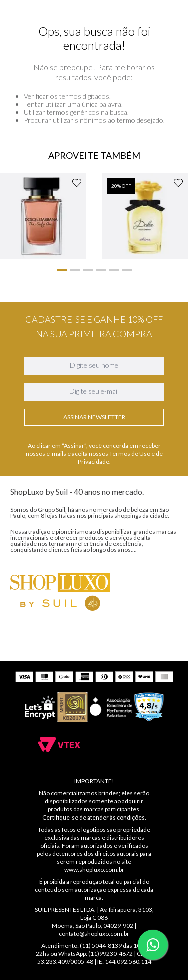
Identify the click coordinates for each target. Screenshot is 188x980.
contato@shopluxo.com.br (94, 934)
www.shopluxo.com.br (94, 869)
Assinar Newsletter (94, 556)
